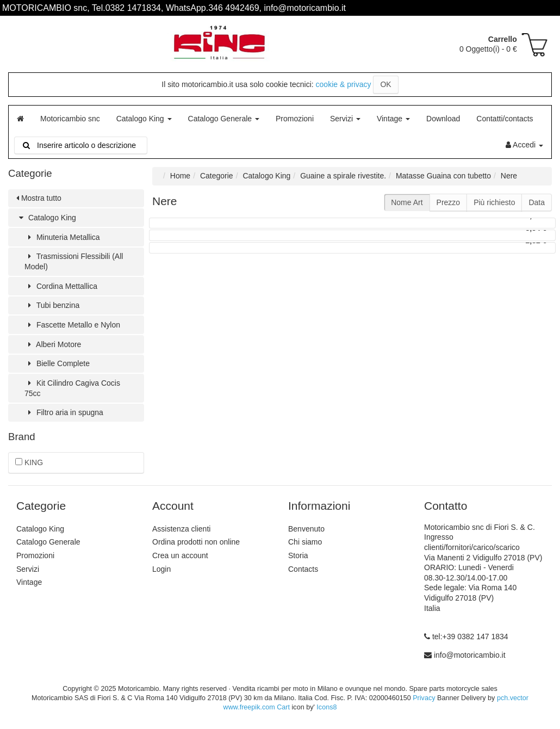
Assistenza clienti (181, 529)
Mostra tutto (39, 198)
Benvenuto (306, 529)
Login (161, 569)
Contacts (303, 569)
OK (385, 84)
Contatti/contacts (505, 119)
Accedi (524, 145)
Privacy (424, 698)
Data (537, 202)
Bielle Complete (57, 363)
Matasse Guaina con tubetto (443, 176)
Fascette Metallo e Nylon (72, 325)
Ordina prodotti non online (196, 542)
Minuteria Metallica (62, 237)
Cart (283, 707)
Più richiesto (494, 202)
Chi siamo (305, 542)
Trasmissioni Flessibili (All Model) (74, 261)
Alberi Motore (53, 344)
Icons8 (326, 707)
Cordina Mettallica (61, 286)
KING (29, 462)
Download (443, 119)
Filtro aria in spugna (64, 412)
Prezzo (449, 202)
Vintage (393, 119)
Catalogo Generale (224, 119)
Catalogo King (144, 119)
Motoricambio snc (70, 119)
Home (180, 176)
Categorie (217, 176)
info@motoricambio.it (470, 655)
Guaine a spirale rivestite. (343, 176)
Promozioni (295, 119)
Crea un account (180, 555)
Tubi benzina (52, 305)
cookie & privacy (344, 84)
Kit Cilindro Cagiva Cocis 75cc (72, 388)
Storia (298, 555)
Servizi (345, 119)
